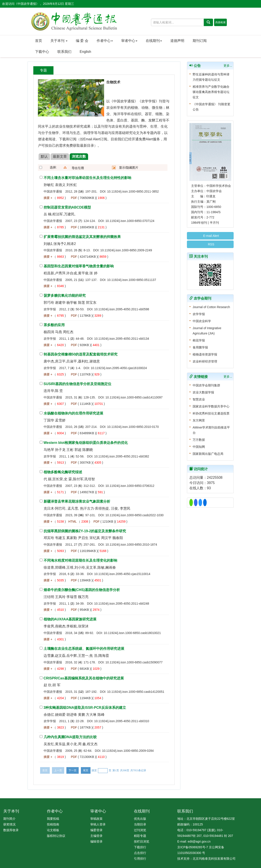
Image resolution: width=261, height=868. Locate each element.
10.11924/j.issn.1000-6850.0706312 (130, 486)
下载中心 (42, 52)
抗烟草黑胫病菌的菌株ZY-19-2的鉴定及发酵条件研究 (85, 531)
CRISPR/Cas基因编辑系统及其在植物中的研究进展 (84, 678)
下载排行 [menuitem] (140, 847)
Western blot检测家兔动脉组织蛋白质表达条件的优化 (86, 443)
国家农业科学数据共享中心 (211, 406)
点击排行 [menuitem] (140, 853)
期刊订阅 (200, 41)
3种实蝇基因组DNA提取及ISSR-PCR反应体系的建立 (85, 708)
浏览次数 (79, 156)
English (85, 52)
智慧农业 (199, 399)
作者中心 (105, 41)
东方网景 (199, 420)
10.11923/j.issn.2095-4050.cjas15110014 (122, 574)
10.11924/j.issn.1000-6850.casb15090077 (134, 662)
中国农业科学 (202, 321)
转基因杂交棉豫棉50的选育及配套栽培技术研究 (81, 354)
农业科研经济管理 (205, 361)
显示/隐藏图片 (129, 168)
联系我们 (64, 52)
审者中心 (129, 41)
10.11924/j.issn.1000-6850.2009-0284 (128, 751)
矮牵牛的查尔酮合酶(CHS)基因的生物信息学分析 (82, 590)
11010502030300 (189, 853)
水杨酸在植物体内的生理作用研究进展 (73, 413)
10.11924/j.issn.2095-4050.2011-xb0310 (122, 721)
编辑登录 (96, 841)
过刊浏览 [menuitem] (140, 830)
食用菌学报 (200, 347)
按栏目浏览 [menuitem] (142, 841)
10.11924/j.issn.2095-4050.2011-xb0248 (122, 604)
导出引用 (78, 168)
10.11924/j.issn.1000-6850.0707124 (130, 221)
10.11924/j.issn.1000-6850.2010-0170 (133, 427)
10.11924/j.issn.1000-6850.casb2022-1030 (134, 515)
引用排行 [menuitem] (140, 859)
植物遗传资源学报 (205, 354)
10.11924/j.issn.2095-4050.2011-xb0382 (122, 456)
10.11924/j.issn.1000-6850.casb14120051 (136, 692)
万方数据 (199, 440)
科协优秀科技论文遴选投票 (211, 413)
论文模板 (53, 830)
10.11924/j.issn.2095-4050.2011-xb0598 (122, 309)
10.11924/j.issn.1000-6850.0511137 (132, 280)
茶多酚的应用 (54, 325)
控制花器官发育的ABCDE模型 (67, 207)
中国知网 (199, 447)
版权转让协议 (56, 836)
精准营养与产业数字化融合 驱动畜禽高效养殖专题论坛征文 (211, 92)
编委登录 (96, 830)
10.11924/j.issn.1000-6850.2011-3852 (133, 191)
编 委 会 (82, 41)
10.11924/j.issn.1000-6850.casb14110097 (134, 397)
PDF (74, 198)
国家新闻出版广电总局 (208, 454)
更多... (228, 66)
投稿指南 (53, 824)
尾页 (86, 770)
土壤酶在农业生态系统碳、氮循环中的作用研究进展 (84, 649)
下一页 (73, 770)
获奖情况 (9, 824)
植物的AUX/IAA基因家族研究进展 (70, 619)
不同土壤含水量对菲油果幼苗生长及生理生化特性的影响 (87, 178)
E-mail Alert (210, 236)
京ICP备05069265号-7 (193, 847)
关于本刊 (59, 41)
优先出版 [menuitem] (140, 819)
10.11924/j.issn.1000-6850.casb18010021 (132, 633)
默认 (44, 156)
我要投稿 (53, 819)
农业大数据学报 (203, 392)
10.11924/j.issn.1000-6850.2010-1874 (131, 545)
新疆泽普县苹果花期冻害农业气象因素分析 (77, 501)
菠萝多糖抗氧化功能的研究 (65, 296)
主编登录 (96, 836)
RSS (210, 244)
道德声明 (177, 41)
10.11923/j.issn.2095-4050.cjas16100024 (119, 368)
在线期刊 (154, 41)
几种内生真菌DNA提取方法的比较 (70, 737)
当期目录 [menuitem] (140, 824)
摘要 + (48, 198)
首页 (39, 41)
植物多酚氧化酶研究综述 (63, 472)
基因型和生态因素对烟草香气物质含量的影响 (79, 266)
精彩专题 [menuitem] (140, 836)
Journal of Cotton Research (211, 307)
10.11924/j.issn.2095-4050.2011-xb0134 (122, 339)
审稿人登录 (98, 824)
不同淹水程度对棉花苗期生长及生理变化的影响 (80, 560)
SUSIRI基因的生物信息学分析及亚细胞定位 (77, 384)
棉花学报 (199, 340)
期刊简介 (9, 819)
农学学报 (199, 314)
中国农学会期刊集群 (206, 385)
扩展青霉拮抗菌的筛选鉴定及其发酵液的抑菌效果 (82, 237)
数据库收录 (11, 830)
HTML (73, 522)
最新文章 (60, 156)
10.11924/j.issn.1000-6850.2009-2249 (126, 250)
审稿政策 (96, 819)
